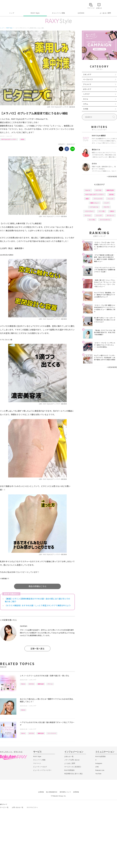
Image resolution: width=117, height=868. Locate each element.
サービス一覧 (4, 807)
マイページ (37, 763)
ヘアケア (86, 94)
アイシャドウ (98, 199)
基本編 (111, 194)
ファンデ (99, 215)
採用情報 (76, 792)
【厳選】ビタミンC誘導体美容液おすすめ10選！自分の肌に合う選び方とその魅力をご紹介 (37, 600)
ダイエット (110, 215)
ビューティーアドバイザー (42, 770)
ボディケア (87, 89)
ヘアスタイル (94, 207)
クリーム (50, 684)
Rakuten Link (100, 770)
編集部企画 (41, 684)
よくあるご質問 (105, 13)
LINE (97, 767)
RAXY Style (35, 13)
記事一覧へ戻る (37, 649)
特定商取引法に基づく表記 (73, 774)
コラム (86, 104)
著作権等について (65, 792)
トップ (12, 13)
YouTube (98, 774)
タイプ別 (92, 220)
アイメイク (87, 84)
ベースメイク (88, 79)
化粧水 (112, 211)
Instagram (99, 763)
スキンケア (9, 136)
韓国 (87, 199)
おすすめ (31, 684)
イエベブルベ (89, 211)
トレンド (110, 199)
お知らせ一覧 (69, 756)
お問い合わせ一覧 (18, 807)
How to (23, 684)
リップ (106, 203)
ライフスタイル (105, 220)
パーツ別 (102, 211)
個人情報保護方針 (52, 792)
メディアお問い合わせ (72, 760)
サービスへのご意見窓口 (73, 767)
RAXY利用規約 (69, 770)
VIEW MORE (112, 176)
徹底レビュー (95, 203)
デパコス (88, 215)
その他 (86, 109)
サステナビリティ (32, 807)
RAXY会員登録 (100, 756)
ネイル (86, 99)
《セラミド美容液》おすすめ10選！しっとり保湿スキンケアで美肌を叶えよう (38, 605)
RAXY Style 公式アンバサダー (9, 139)
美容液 (22, 139)
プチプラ (106, 207)
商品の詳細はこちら (37, 586)
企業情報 (41, 792)
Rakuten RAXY (10, 5)
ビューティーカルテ (40, 767)
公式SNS (81, 13)
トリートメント (52, 733)
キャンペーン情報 (58, 13)
